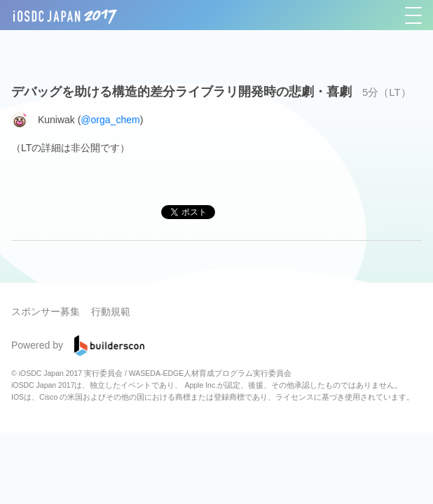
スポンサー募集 (46, 311)
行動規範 (111, 311)
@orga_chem (110, 120)
